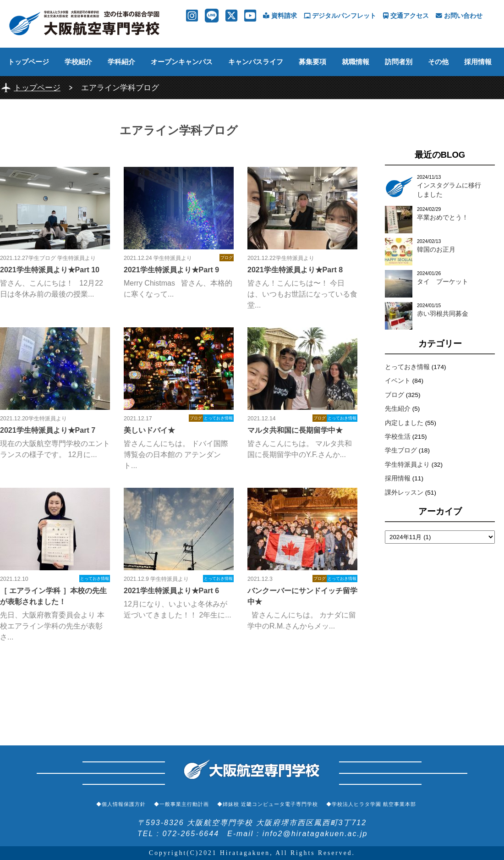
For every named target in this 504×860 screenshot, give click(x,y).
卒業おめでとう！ (443, 218)
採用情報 (478, 62)
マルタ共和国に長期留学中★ (295, 430)
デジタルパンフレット (340, 16)
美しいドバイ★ (149, 430)
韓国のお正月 (436, 250)
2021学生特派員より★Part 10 (50, 270)
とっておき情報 (407, 367)
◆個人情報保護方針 (121, 804)
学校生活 (398, 437)
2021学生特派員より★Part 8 (295, 270)
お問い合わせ (459, 16)
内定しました (404, 423)
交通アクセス (406, 16)
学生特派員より (407, 465)
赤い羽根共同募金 (443, 314)
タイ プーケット (443, 282)
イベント (398, 381)
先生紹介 (398, 409)
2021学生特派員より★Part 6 (171, 591)
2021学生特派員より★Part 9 (171, 270)
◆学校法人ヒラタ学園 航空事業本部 (371, 804)
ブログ (394, 395)
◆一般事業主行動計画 (181, 804)
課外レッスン (404, 493)
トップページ (28, 62)
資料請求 (280, 16)
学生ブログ (401, 450)
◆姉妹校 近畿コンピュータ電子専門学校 (268, 804)
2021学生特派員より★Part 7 (48, 430)
